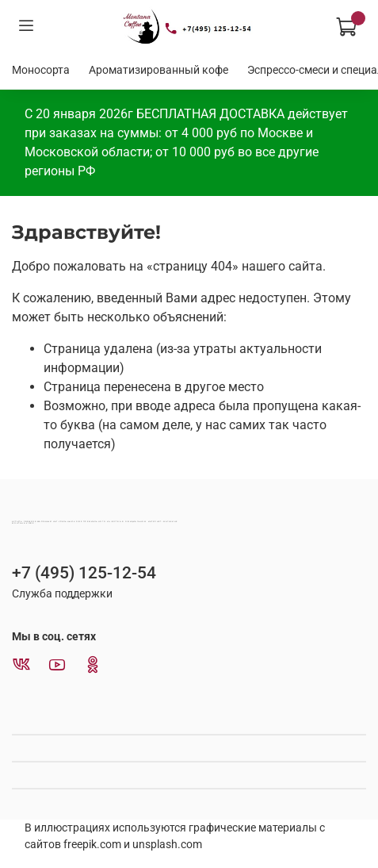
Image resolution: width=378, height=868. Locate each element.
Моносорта (41, 70)
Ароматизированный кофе (158, 70)
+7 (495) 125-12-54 (84, 573)
